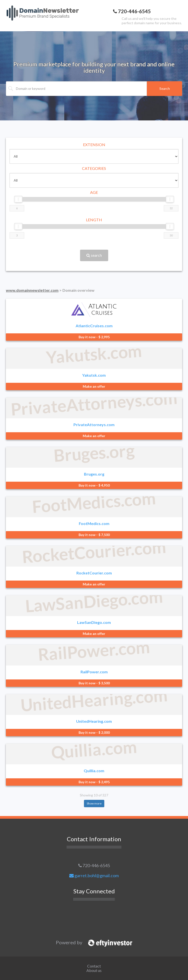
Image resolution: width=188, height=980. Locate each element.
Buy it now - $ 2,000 (94, 732)
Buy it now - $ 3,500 (94, 683)
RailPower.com (94, 672)
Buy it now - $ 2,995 (94, 337)
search (94, 255)
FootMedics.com (94, 523)
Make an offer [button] (94, 386)
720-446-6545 (94, 865)
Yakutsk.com (94, 375)
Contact (94, 966)
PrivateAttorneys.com (94, 425)
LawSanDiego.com (94, 622)
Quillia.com (94, 771)
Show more (94, 803)
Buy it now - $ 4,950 (94, 485)
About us (94, 970)
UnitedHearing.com (94, 721)
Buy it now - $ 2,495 (94, 782)
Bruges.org (94, 474)
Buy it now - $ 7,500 (94, 535)
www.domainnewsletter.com (32, 290)
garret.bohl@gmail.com (94, 875)
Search (165, 88)
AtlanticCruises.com (94, 326)
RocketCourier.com (94, 573)
